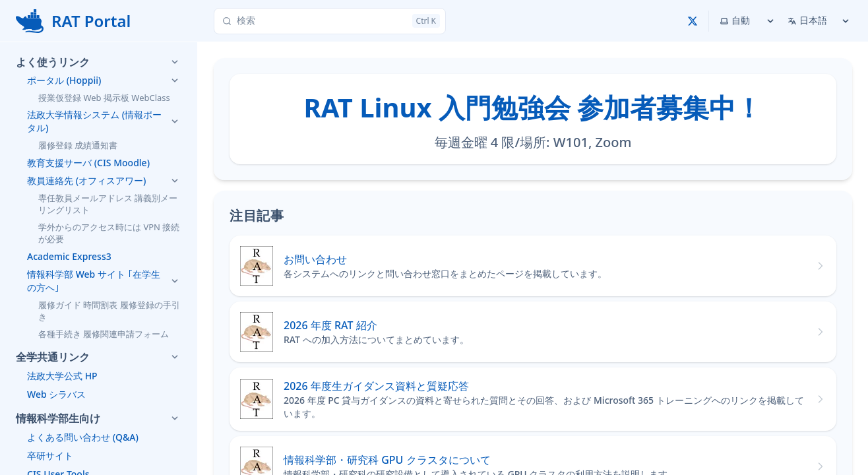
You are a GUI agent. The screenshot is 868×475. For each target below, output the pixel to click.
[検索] (330, 21)
